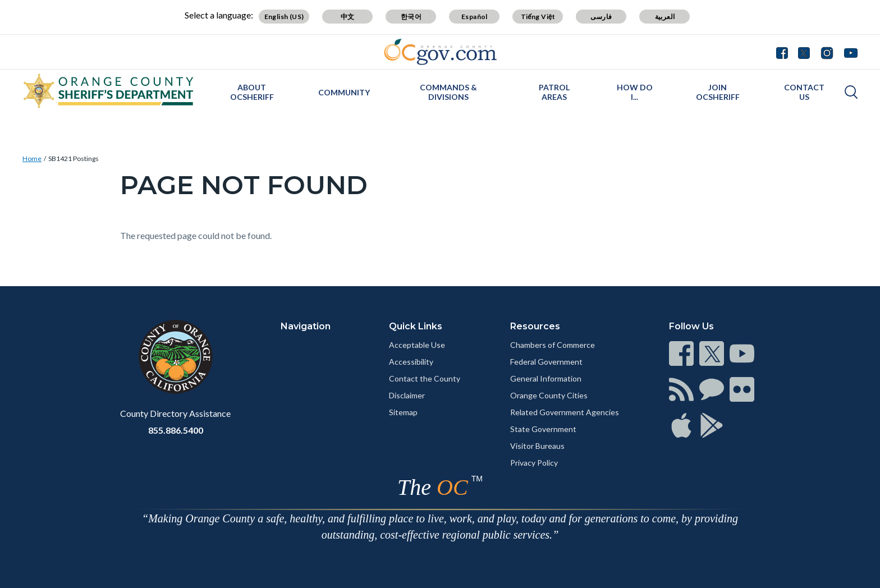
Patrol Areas (554, 92)
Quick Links (416, 326)
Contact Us (804, 92)
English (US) (284, 17)
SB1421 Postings (74, 159)
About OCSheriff (252, 92)
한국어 (411, 17)
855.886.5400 (176, 430)
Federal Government (546, 362)
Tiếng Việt (538, 17)
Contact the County (425, 378)
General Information (546, 378)
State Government (543, 429)
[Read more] (440, 52)
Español (475, 17)
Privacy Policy (534, 463)
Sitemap (403, 412)
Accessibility (411, 362)
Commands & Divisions (448, 92)
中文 (348, 17)
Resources (535, 326)
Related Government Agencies (565, 412)
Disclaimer (407, 395)
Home (32, 159)
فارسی (601, 17)
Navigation (306, 326)
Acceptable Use (417, 345)
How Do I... (635, 92)
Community (344, 92)
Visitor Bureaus (537, 446)
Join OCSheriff (718, 92)
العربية (665, 17)
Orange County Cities (549, 395)
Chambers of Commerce (553, 345)
